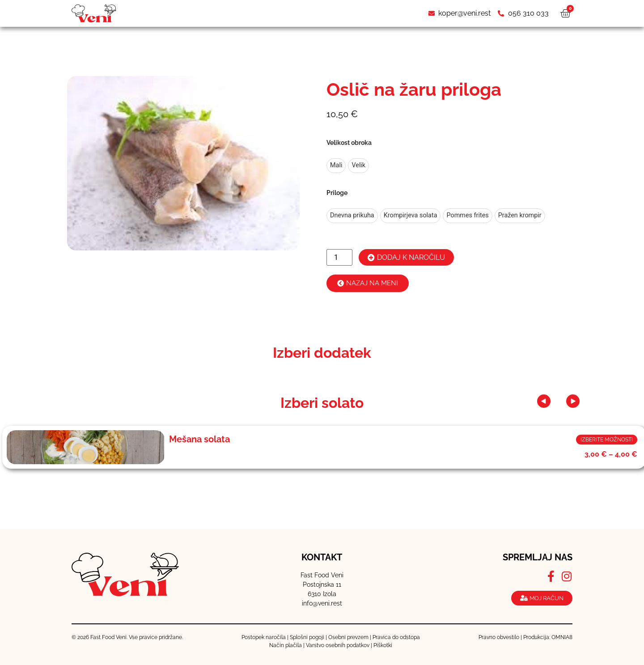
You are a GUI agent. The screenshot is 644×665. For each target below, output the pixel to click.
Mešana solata (199, 439)
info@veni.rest (322, 603)
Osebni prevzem (348, 637)
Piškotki (383, 645)
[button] (554, 401)
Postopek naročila (264, 637)
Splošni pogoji (307, 637)
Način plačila (286, 645)
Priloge (337, 193)
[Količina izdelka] (339, 257)
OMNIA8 (562, 637)
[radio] (336, 166)
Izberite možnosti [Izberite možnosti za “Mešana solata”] (607, 440)
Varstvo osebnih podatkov (338, 645)
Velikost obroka (349, 143)
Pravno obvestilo (499, 637)
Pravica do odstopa (396, 637)
